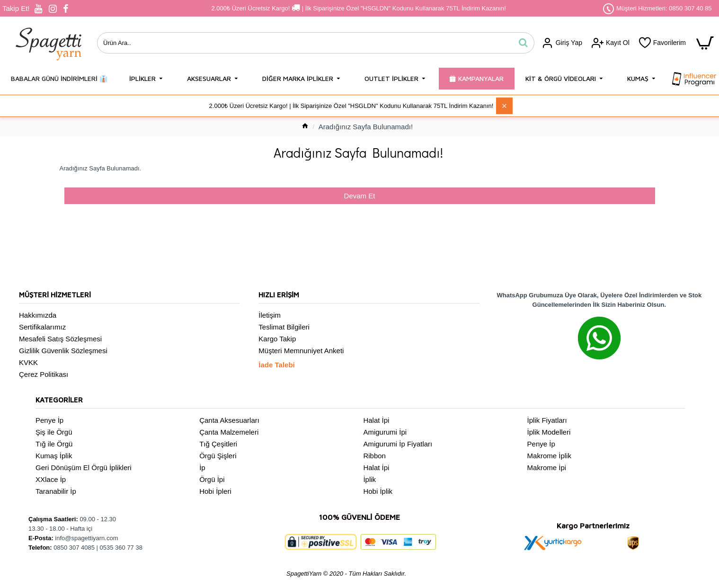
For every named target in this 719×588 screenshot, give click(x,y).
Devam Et (360, 196)
